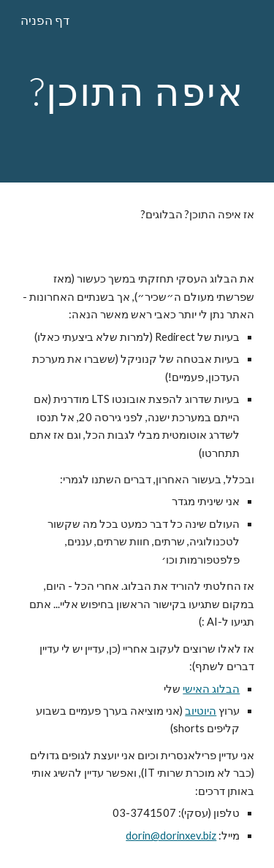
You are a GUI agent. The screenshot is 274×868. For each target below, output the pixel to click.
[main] (137, 91)
